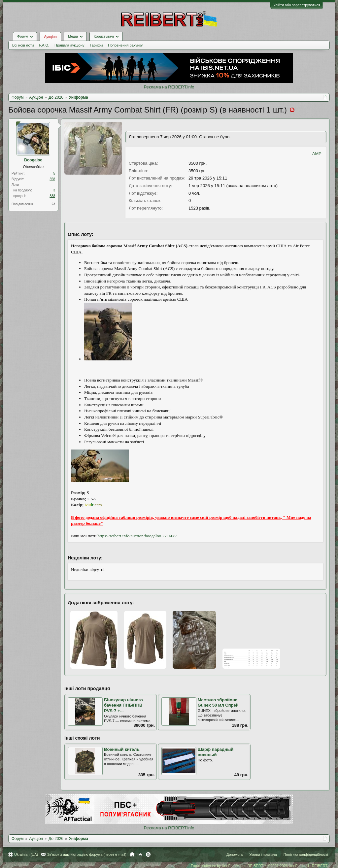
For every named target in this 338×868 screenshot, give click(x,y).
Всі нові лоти (23, 45)
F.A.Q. (44, 45)
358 (52, 179)
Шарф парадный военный (216, 752)
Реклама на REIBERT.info (169, 87)
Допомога (235, 854)
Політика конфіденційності (306, 854)
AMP (317, 154)
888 (52, 196)
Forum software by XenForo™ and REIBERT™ (259, 866)
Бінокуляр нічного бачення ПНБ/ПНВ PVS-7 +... (123, 705)
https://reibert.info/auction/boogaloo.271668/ (137, 536)
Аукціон (50, 37)
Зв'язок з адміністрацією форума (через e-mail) (87, 854)
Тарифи (96, 45)
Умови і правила (263, 854)
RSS (148, 854)
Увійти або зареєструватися (297, 5)
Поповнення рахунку (125, 45)
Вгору (140, 854)
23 (53, 204)
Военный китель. (122, 749)
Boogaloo (33, 160)
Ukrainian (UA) (26, 854)
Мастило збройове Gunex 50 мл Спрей (218, 703)
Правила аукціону (69, 45)
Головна (132, 854)
